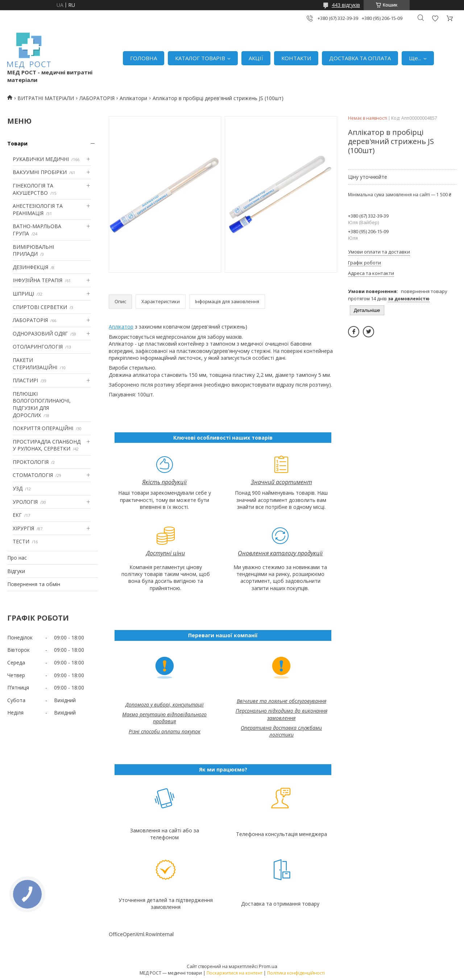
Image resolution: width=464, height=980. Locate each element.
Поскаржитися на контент (235, 973)
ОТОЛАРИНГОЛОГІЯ (38, 347)
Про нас (17, 558)
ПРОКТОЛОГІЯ (31, 462)
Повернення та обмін (34, 584)
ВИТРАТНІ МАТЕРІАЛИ (46, 98)
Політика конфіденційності (296, 973)
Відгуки (16, 571)
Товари (17, 143)
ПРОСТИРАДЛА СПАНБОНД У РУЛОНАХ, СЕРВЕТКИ (47, 445)
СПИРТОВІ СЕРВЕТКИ (40, 307)
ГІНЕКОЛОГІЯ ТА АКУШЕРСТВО (33, 189)
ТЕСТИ (21, 541)
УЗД (18, 488)
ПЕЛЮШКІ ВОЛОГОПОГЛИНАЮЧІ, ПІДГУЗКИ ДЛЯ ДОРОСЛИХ (42, 404)
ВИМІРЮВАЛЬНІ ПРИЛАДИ (33, 250)
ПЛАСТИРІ (25, 380)
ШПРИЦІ (23, 294)
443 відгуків (346, 5)
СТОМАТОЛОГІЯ (33, 475)
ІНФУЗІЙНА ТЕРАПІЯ (38, 280)
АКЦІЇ (256, 58)
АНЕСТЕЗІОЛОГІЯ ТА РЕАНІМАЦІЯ (38, 209)
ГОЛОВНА (144, 58)
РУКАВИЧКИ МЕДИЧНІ (41, 159)
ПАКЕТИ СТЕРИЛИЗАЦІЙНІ (35, 364)
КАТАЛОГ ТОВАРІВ (200, 58)
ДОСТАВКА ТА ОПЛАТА (360, 58)
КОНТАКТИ (296, 58)
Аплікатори (133, 98)
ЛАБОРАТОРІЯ (97, 98)
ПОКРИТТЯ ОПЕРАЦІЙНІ (43, 428)
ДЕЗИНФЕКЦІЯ (30, 267)
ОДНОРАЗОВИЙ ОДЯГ (40, 333)
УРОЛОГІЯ (25, 502)
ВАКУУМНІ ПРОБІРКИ (40, 172)
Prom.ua (268, 966)
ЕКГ (17, 515)
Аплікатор (121, 327)
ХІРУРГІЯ (23, 528)
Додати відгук (435, 18)
